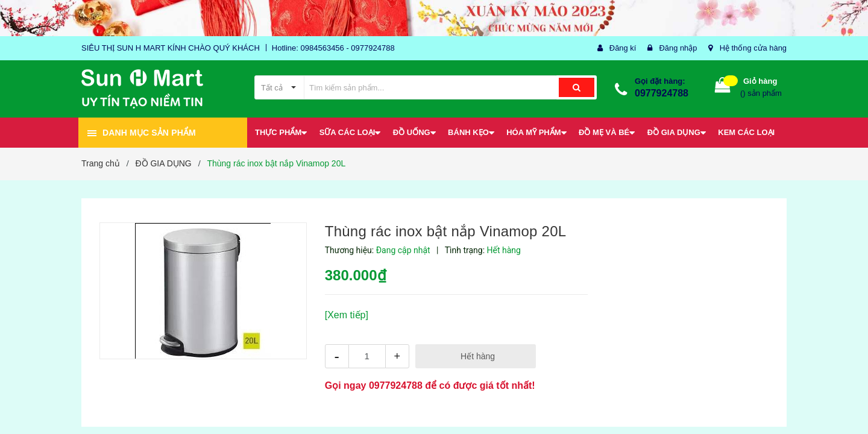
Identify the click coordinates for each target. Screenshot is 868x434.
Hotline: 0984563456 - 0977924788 (333, 48)
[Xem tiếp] (347, 315)
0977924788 (662, 93)
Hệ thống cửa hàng (753, 48)
